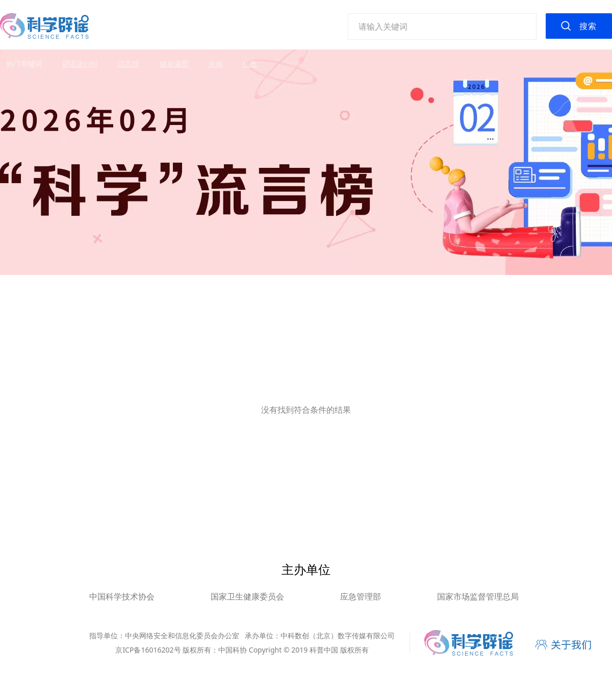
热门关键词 (24, 64)
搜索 (588, 26)
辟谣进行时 (80, 64)
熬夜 (250, 64)
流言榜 (129, 64)
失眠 (216, 64)
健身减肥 (174, 64)
